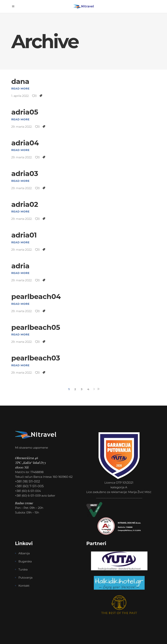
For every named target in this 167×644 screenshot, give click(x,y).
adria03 (25, 173)
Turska (23, 569)
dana (20, 81)
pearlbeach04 (36, 296)
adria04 (25, 143)
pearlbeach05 (36, 327)
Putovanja (25, 578)
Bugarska (25, 561)
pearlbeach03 (36, 358)
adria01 (24, 235)
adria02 (25, 204)
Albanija (24, 553)
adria (20, 266)
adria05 (25, 112)
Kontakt (24, 586)
